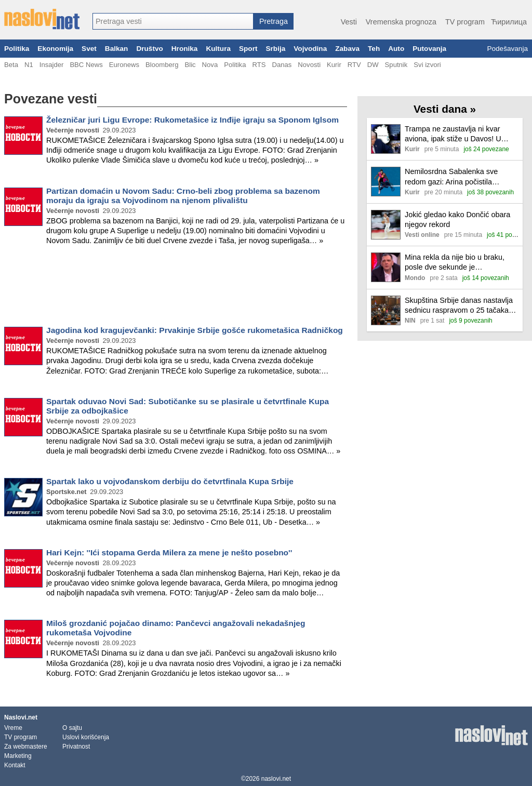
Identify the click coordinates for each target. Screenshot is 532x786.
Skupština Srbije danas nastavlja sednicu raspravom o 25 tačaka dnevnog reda (459, 306)
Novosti (309, 65)
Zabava (347, 49)
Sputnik (396, 65)
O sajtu (72, 728)
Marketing (18, 756)
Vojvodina (310, 49)
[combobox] (173, 21)
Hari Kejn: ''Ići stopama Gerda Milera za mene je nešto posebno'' (169, 552)
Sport (248, 49)
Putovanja (429, 49)
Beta (11, 65)
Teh (374, 49)
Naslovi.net (21, 717)
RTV (354, 65)
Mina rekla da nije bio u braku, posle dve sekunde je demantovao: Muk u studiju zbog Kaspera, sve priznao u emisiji (458, 263)
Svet (89, 49)
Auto (396, 49)
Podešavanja (507, 49)
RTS (259, 65)
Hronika (185, 49)
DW (373, 65)
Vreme (13, 728)
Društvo (149, 49)
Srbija (275, 49)
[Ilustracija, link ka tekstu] (386, 140)
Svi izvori (427, 65)
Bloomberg (162, 65)
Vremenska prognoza (401, 22)
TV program (465, 22)
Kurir (334, 65)
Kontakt (15, 765)
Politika (17, 49)
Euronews (124, 65)
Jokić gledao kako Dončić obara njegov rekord (457, 219)
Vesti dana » (445, 109)
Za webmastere (26, 747)
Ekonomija (55, 49)
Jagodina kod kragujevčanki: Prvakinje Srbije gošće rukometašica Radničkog (195, 330)
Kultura (218, 49)
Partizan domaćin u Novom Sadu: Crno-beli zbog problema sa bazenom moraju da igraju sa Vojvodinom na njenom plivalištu (183, 196)
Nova (210, 65)
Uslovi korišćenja (86, 737)
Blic (190, 65)
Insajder (52, 65)
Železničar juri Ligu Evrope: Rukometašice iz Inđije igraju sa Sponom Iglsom (192, 120)
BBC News (86, 65)
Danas (282, 65)
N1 (29, 65)
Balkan (117, 49)
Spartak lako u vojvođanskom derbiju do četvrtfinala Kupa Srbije (170, 481)
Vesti (349, 22)
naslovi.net (276, 779)
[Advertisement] (176, 288)
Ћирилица (509, 22)
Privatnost (76, 747)
